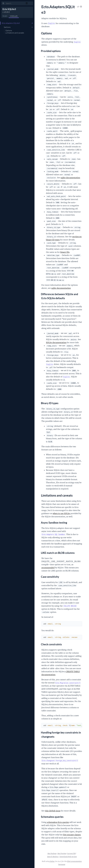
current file (71, 854)
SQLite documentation (56, 342)
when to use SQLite (61, 513)
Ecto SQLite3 (9, 9)
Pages (5, 16)
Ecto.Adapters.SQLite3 (11, 23)
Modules (14, 16)
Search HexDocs (53, 857)
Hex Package (52, 854)
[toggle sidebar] (31, 4)
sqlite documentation (70, 178)
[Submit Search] (3, 3)
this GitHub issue (53, 811)
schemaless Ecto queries (58, 822)
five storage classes (72, 835)
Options (9, 30)
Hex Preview (62, 854)
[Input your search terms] (17, 3)
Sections (7, 27)
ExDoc (52, 861)
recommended (48, 568)
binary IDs (65, 252)
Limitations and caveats (15, 33)
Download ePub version (68, 857)
